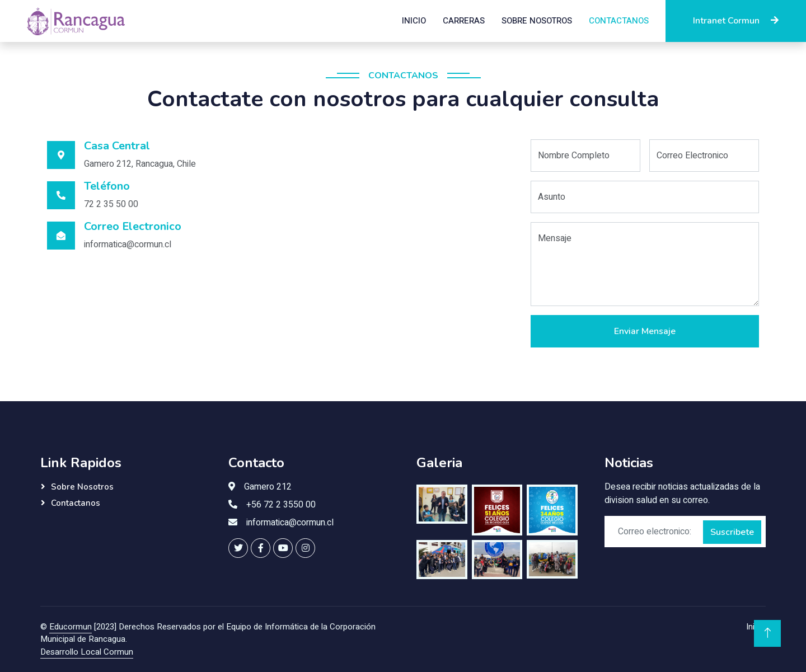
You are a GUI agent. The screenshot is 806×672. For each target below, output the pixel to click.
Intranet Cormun (736, 21)
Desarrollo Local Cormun (87, 652)
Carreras (464, 21)
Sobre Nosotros (537, 21)
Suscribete (732, 532)
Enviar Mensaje (645, 331)
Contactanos (619, 21)
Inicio (414, 21)
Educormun (71, 627)
